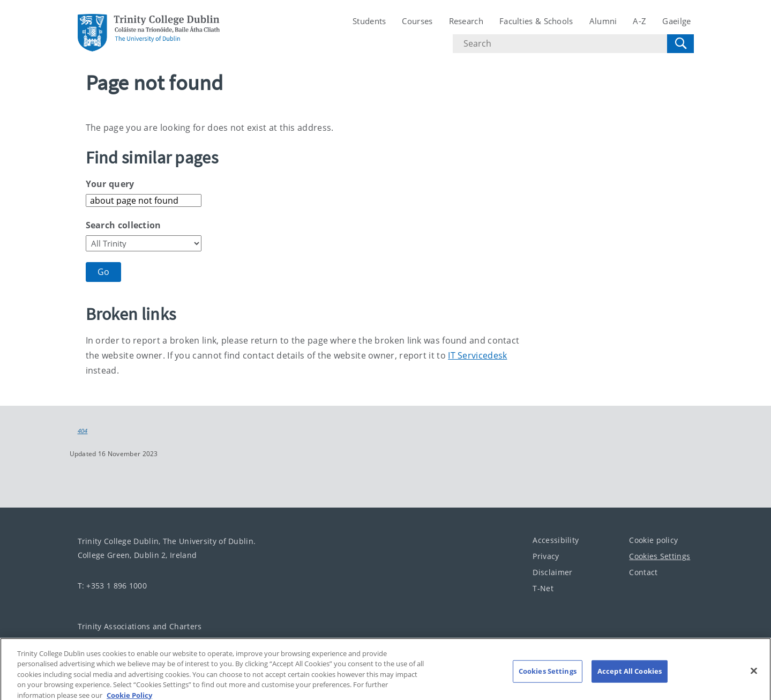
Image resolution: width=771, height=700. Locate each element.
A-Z (639, 21)
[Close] (754, 676)
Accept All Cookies (630, 676)
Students (369, 21)
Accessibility (556, 539)
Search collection (123, 225)
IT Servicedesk (477, 355)
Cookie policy (653, 539)
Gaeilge (676, 21)
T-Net (543, 588)
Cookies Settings (660, 556)
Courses (417, 21)
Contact (643, 572)
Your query (110, 184)
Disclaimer (552, 572)
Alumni (603, 21)
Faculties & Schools (536, 21)
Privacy (546, 556)
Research (466, 21)
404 (83, 431)
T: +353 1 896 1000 (112, 585)
